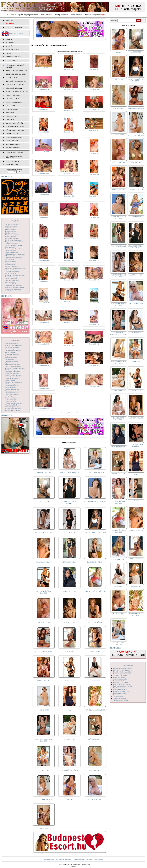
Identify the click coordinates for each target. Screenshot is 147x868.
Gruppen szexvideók (120, 679)
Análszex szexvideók (120, 675)
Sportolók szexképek (11, 379)
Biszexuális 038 (69, 323)
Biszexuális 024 (94, 217)
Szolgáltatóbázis (62, 15)
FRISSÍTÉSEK (10, 60)
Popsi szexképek (10, 363)
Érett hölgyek (12, 106)
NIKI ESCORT (44, 710)
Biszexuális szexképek (12, 235)
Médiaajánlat (99, 859)
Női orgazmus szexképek (13, 351)
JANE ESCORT (44, 502)
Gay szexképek (10, 259)
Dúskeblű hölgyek (14, 88)
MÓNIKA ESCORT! (95, 739)
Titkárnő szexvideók (120, 698)
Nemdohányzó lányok (16, 74)
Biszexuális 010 (44, 132)
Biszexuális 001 (44, 68)
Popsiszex (10, 113)
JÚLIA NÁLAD (69, 533)
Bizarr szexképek (10, 236)
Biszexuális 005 (69, 89)
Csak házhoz (11, 77)
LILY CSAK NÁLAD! (44, 562)
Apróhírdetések (47, 15)
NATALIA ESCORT (69, 591)
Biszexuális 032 (69, 280)
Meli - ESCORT (136, 162)
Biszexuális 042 (94, 344)
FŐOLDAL (9, 20)
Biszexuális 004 (44, 89)
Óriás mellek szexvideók (121, 691)
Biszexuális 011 (69, 132)
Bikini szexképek (10, 233)
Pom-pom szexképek (11, 361)
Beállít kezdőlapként (62, 859)
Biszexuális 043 (44, 365)
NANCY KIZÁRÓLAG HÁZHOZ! (119, 363)
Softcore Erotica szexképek (13, 375)
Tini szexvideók (118, 696)
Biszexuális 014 (69, 152)
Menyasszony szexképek (13, 289)
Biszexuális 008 (69, 111)
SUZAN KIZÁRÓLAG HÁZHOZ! (70, 503)
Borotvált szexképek (11, 238)
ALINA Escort (69, 681)
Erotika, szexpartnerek (94, 15)
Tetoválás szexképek (11, 394)
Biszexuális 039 (94, 324)
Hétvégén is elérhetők (16, 81)
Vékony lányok (13, 95)
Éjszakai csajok (13, 134)
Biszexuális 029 (69, 260)
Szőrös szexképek (10, 387)
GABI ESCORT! (119, 614)
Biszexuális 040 (44, 344)
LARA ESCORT (44, 770)
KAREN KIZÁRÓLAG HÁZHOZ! (44, 592)
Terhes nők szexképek (12, 393)
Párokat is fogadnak (15, 127)
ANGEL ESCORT (69, 651)
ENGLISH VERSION (16, 33)
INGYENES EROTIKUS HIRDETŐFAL (14, 157)
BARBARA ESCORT (44, 472)
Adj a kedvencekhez (77, 859)
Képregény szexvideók (121, 682)
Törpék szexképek (11, 400)
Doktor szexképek (11, 250)
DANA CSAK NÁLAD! (95, 562)
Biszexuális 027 (94, 239)
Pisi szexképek (9, 359)
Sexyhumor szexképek (12, 373)
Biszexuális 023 (69, 216)
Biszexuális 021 (94, 196)
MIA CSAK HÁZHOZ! (119, 559)
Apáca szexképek (10, 229)
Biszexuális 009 (94, 109)
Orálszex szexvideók (120, 689)
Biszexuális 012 (94, 130)
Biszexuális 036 (94, 303)
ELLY (136, 501)
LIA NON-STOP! (95, 770)
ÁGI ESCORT (95, 681)
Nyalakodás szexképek (12, 354)
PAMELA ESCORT (44, 681)
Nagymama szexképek (12, 347)
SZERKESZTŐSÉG (12, 161)
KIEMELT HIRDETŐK (13, 57)
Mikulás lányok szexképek (13, 291)
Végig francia (12, 116)
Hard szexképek (10, 265)
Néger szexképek (10, 349)
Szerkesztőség (89, 859)
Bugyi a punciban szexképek (14, 242)
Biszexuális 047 (69, 387)
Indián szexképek (10, 270)
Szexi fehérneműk (14, 102)
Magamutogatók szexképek (14, 286)
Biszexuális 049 (44, 408)
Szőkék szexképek (11, 384)
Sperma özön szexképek (12, 377)
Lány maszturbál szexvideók (122, 686)
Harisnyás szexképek (12, 266)
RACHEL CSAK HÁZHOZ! (69, 472)
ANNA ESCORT (136, 333)
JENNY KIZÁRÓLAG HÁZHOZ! (95, 533)
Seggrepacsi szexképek (12, 372)
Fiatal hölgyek (12, 109)
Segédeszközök (12, 99)
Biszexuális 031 (44, 281)
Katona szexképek (11, 273)
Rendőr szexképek (11, 370)
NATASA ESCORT (44, 622)
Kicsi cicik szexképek (12, 277)
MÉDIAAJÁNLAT (12, 165)
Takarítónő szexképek (12, 389)
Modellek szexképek (11, 343)
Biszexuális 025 (44, 239)
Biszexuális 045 (94, 365)
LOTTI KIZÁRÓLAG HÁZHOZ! (95, 502)
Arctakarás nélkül (14, 123)
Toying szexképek (11, 401)
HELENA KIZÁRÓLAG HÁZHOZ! (136, 445)
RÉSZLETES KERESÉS (14, 27)
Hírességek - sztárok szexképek (15, 268)
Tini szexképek (10, 396)
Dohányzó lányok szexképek (14, 249)
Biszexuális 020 (69, 196)
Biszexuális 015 (94, 153)
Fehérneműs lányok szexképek (15, 254)
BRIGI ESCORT (136, 217)
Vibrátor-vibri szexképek (13, 408)
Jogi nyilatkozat (49, 859)
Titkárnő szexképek (11, 398)
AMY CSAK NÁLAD (95, 622)
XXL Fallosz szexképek (12, 410)
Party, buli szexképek (12, 356)
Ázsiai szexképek (10, 231)
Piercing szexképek (11, 358)
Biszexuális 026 (69, 239)
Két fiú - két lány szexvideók (123, 672)
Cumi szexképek (10, 247)
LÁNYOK (9, 39)
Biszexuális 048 (94, 387)
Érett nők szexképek (11, 252)
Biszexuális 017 (69, 173)
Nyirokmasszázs (13, 144)
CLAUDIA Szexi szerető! (44, 651)
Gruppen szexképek (11, 263)
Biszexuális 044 (69, 367)
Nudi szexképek (10, 352)
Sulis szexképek (10, 380)
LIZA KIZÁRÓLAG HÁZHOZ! (69, 770)
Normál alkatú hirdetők (17, 92)
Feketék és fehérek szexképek (14, 256)
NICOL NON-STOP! (95, 799)
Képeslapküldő (77, 15)
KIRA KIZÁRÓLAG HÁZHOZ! (95, 591)
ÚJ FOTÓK (9, 46)
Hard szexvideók (119, 681)
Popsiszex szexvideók (120, 693)
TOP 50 (8, 53)
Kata (69, 710)
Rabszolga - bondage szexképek (15, 368)
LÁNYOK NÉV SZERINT (14, 153)
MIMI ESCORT (136, 586)
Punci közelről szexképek (13, 366)
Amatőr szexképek (11, 226)
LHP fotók (10, 120)
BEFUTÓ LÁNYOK (12, 50)
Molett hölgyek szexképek (13, 345)
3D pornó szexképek (11, 224)
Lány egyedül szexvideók (121, 684)
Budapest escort (13, 148)
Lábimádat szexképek (12, 280)
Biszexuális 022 (44, 217)
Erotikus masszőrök (15, 85)
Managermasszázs (14, 137)
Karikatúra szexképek (12, 272)
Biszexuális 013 (44, 152)
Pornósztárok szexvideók (121, 695)
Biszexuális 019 (44, 194)
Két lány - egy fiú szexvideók (123, 674)
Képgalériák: (15, 221)
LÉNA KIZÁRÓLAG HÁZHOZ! (44, 533)
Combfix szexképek (11, 243)
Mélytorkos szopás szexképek (14, 287)
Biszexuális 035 (69, 301)
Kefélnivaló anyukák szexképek (15, 275)
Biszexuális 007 (44, 109)
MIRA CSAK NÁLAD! (69, 562)
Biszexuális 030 (94, 260)
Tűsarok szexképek (11, 405)
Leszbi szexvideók (119, 688)
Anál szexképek (10, 228)
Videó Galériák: (128, 665)
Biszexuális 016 (44, 173)
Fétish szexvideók (119, 677)
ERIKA (70, 799)
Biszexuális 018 (94, 175)
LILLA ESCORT (95, 651)
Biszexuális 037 (44, 323)
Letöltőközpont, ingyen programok (24, 15)
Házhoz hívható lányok (16, 70)
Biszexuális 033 (94, 280)
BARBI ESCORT (70, 739)
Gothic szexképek (10, 261)
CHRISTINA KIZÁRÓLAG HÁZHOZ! (44, 740)
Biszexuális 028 (44, 260)
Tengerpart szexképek (12, 391)
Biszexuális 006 (94, 89)
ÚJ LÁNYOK (10, 43)
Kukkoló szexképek (11, 279)
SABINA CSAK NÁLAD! (95, 472)
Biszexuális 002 (69, 69)
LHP (6, 15)
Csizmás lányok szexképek (13, 245)
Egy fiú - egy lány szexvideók (123, 668)
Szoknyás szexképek (11, 386)
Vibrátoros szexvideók (121, 700)
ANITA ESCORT (69, 622)
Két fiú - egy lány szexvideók (123, 670)
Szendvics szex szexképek (13, 382)
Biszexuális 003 (94, 69)
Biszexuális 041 (69, 345)
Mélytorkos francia (15, 130)
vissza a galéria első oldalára (70, 413)
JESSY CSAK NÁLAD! (44, 799)
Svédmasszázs (12, 141)
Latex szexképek (10, 282)
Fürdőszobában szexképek (13, 258)
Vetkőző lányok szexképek (13, 407)
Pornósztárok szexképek (13, 365)
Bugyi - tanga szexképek (13, 240)
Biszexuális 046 (44, 388)
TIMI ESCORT (44, 829)
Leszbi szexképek (10, 284)
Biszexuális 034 (44, 303)
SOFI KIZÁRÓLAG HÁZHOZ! (95, 710)
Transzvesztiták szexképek (13, 403)
